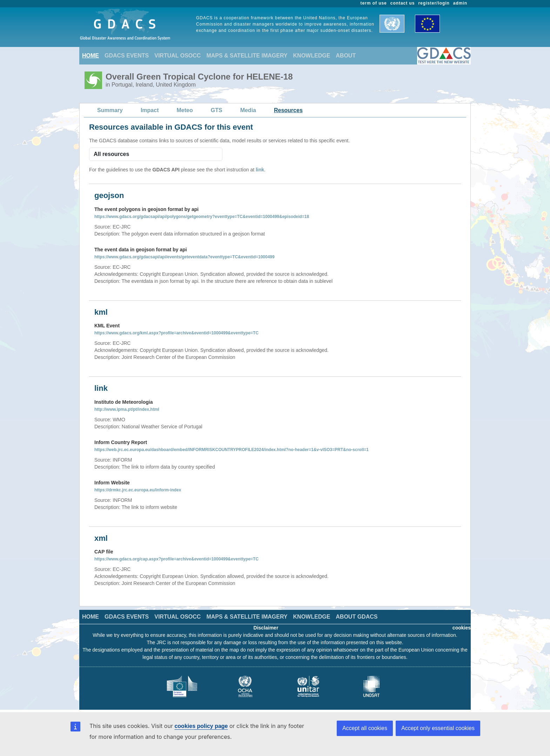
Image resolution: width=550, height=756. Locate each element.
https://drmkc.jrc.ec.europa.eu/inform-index (138, 490)
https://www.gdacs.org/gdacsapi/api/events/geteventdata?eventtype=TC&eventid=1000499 (185, 257)
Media (248, 110)
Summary (110, 110)
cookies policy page (201, 726)
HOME (90, 56)
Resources (288, 110)
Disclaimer (266, 628)
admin (460, 3)
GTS (217, 110)
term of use (374, 3)
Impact (150, 110)
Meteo (185, 110)
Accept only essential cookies (438, 728)
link (260, 170)
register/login (434, 3)
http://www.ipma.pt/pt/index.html (127, 409)
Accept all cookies (365, 728)
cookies (462, 628)
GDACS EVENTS (127, 56)
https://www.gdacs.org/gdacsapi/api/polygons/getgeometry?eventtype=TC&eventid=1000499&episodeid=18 (202, 217)
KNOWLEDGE (312, 56)
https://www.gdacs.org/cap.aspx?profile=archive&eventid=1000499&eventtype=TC (176, 559)
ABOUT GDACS (357, 617)
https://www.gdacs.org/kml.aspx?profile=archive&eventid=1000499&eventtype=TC (176, 333)
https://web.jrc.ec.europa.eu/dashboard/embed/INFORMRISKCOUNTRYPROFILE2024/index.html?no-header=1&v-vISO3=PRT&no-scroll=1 (232, 450)
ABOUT (346, 56)
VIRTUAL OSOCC (177, 56)
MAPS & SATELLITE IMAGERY (247, 56)
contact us (403, 3)
